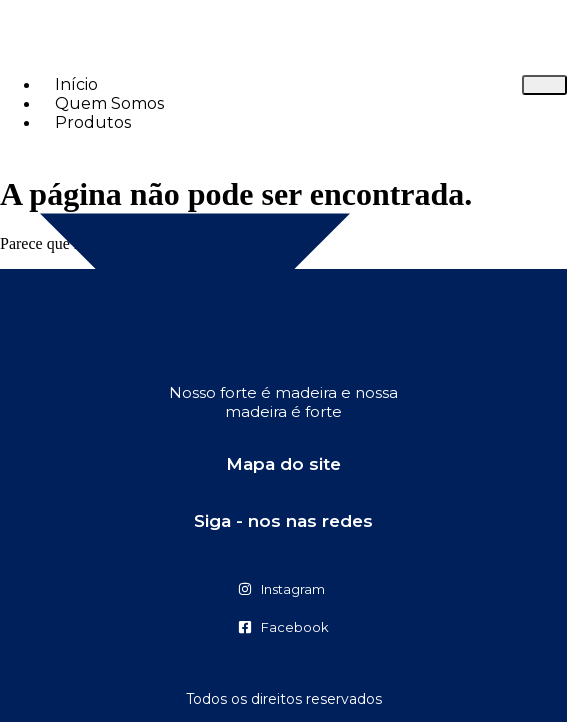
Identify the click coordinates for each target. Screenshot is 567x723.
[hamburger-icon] (544, 85)
